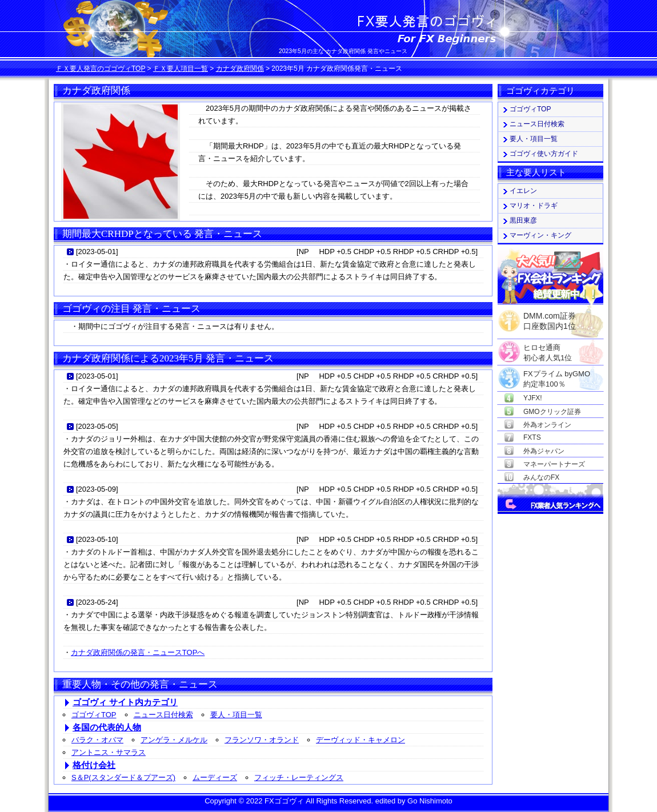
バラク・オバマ (97, 740)
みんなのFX (541, 477)
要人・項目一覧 (236, 715)
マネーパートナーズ (554, 464)
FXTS (532, 437)
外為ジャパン (544, 451)
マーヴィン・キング (540, 235)
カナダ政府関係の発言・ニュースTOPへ (138, 652)
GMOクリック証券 (552, 412)
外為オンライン (547, 425)
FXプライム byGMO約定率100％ (557, 374)
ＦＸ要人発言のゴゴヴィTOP (101, 69)
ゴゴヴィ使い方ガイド (544, 154)
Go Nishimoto (430, 801)
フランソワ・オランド (262, 740)
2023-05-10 (97, 539)
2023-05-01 (97, 252)
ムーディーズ (215, 777)
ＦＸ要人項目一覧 (181, 69)
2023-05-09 (97, 489)
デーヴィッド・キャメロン (360, 740)
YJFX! (533, 398)
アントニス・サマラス (109, 752)
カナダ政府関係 (240, 69)
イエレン (523, 191)
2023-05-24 (97, 602)
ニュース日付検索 (163, 715)
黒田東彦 (523, 220)
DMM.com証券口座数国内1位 (550, 317)
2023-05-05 (97, 426)
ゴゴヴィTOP (94, 715)
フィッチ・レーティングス (299, 777)
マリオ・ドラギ (534, 206)
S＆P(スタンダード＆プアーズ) (123, 777)
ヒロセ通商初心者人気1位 (548, 348)
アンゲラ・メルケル (174, 740)
